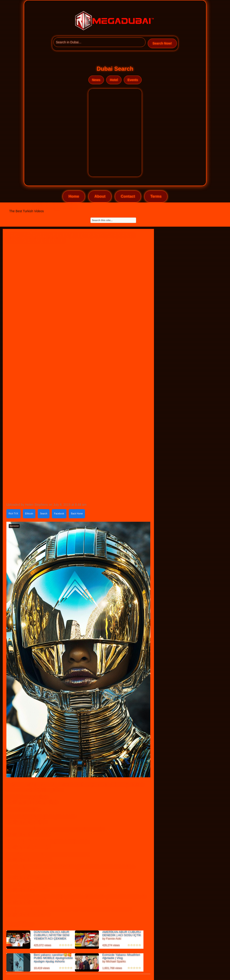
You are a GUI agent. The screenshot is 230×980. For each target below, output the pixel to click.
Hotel (114, 80)
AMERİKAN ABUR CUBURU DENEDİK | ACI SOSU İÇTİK (122, 934)
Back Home (77, 514)
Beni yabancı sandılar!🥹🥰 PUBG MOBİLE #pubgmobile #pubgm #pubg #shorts (53, 958)
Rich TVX (13, 514)
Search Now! (162, 43)
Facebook (59, 514)
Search (44, 514)
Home (74, 196)
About (100, 196)
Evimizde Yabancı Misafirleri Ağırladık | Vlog (121, 956)
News (96, 80)
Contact (128, 196)
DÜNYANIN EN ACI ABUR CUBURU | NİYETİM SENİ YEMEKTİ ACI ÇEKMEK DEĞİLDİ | (52, 937)
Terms (156, 196)
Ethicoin (29, 514)
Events (133, 80)
